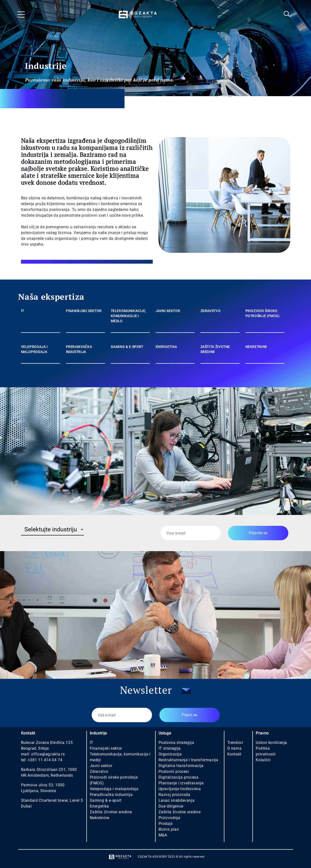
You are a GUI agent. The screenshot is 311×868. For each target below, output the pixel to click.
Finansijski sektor (106, 748)
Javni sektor (101, 766)
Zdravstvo (99, 771)
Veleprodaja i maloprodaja (114, 789)
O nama (235, 748)
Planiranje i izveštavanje (181, 783)
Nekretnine (100, 818)
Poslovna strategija (176, 743)
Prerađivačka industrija (111, 795)
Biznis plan (169, 829)
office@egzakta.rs (48, 754)
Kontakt (234, 754)
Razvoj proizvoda (174, 795)
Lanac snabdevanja (177, 800)
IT (92, 743)
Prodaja (166, 824)
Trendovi (235, 743)
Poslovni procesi (174, 771)
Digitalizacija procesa (179, 777)
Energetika (99, 806)
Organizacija (170, 754)
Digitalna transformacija (181, 766)
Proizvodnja (169, 818)
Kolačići (263, 760)
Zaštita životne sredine (111, 812)
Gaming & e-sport (106, 800)
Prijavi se (189, 715)
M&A (163, 835)
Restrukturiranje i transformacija (188, 760)
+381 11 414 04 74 (45, 760)
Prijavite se (258, 533)
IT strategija (170, 748)
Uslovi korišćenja (271, 743)
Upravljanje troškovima (180, 789)
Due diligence (171, 806)
